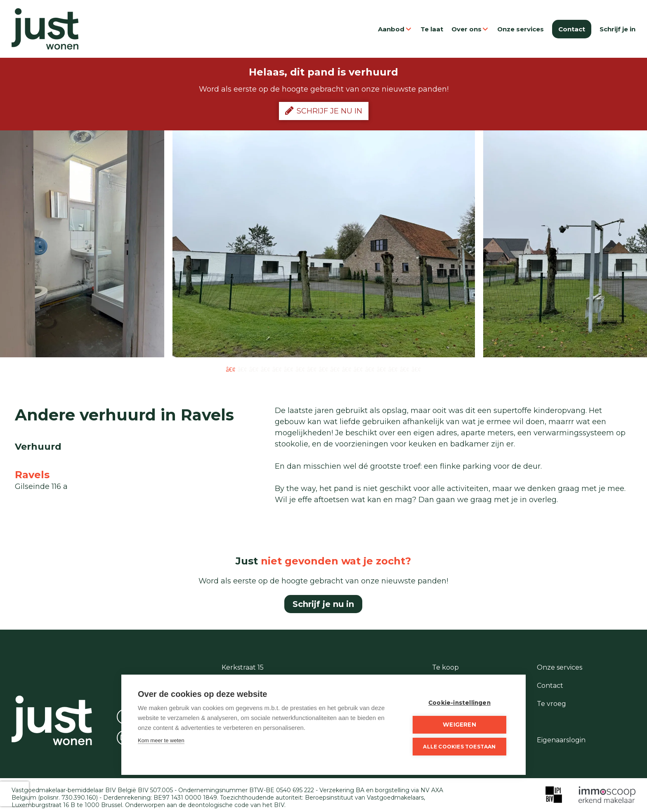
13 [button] (370, 369)
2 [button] (242, 369)
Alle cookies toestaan (459, 747)
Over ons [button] (470, 29)
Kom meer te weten (161, 740)
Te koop (445, 667)
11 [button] (347, 369)
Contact (572, 29)
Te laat (432, 29)
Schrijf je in (617, 29)
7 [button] (300, 369)
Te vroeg (551, 704)
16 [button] (405, 369)
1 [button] (231, 369)
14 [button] (381, 369)
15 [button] (393, 369)
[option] (324, 244)
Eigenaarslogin (561, 740)
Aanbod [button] (395, 29)
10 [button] (335, 369)
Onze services (521, 29)
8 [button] (312, 369)
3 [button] (254, 369)
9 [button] (323, 369)
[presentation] (14, 794)
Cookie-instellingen (459, 703)
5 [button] (277, 369)
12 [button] (358, 369)
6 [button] (289, 369)
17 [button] (416, 369)
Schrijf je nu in (324, 111)
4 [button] (266, 369)
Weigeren (459, 725)
